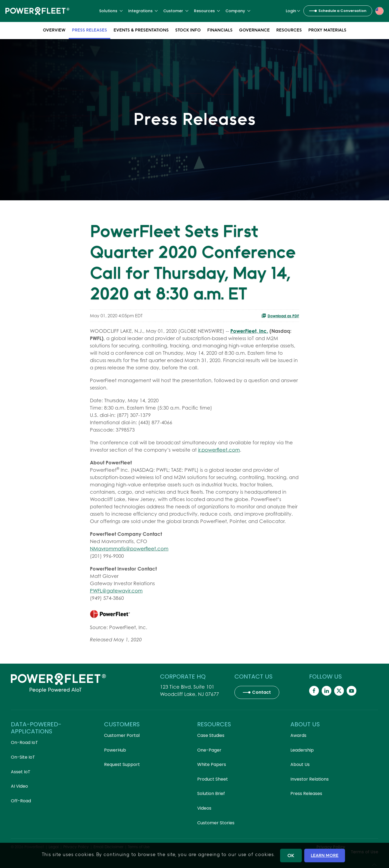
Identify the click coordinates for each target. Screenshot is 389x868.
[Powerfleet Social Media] (314, 691)
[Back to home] (37, 11)
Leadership (302, 750)
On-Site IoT (23, 757)
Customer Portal (122, 735)
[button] (379, 11)
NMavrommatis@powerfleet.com (129, 549)
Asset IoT (21, 772)
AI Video (19, 786)
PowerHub (115, 750)
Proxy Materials (327, 30)
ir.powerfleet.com (219, 450)
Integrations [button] (143, 11)
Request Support (122, 764)
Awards (298, 735)
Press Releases (90, 30)
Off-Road (21, 801)
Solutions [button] (111, 11)
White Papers (212, 764)
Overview (54, 30)
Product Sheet (213, 779)
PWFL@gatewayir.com (116, 591)
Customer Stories (216, 823)
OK (291, 855)
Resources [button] (207, 11)
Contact (261, 692)
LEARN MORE (325, 855)
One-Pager (209, 750)
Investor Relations (310, 779)
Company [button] (238, 11)
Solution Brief (211, 793)
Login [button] (293, 11)
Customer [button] (176, 11)
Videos (204, 808)
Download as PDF (280, 316)
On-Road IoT (24, 742)
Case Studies (211, 735)
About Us (300, 764)
